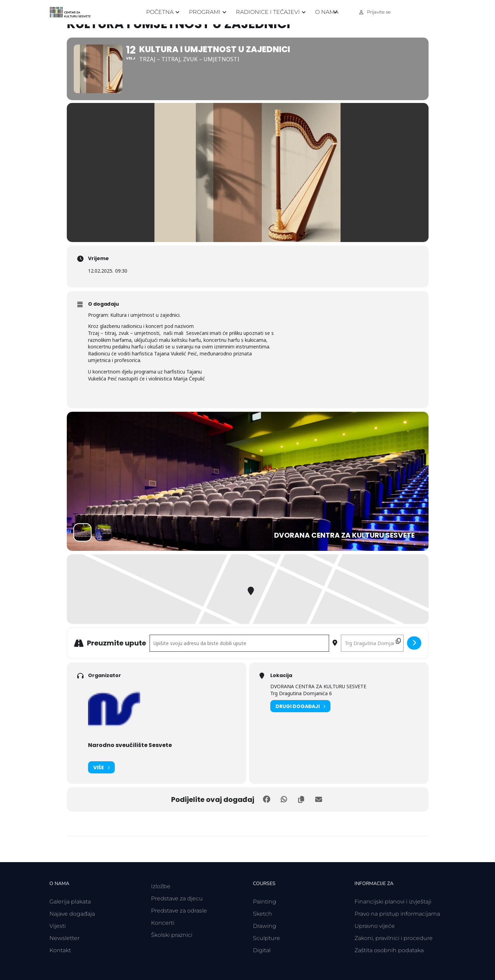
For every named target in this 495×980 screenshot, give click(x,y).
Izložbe (161, 886)
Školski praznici (172, 935)
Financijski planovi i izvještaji (393, 902)
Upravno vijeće (375, 926)
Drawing (265, 926)
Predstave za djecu (177, 898)
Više (101, 767)
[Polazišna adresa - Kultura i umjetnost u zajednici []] (239, 643)
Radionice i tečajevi (268, 12)
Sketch (262, 914)
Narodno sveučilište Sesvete (130, 745)
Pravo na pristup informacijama (397, 914)
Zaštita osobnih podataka (389, 950)
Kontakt (60, 950)
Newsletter (65, 938)
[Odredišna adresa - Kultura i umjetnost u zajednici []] (372, 643)
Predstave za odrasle (179, 911)
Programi (205, 12)
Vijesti (58, 926)
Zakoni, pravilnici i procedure (394, 938)
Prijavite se (379, 12)
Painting (265, 902)
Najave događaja (72, 914)
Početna (160, 12)
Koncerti (163, 923)
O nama (327, 12)
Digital (262, 950)
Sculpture (266, 938)
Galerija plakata (70, 902)
